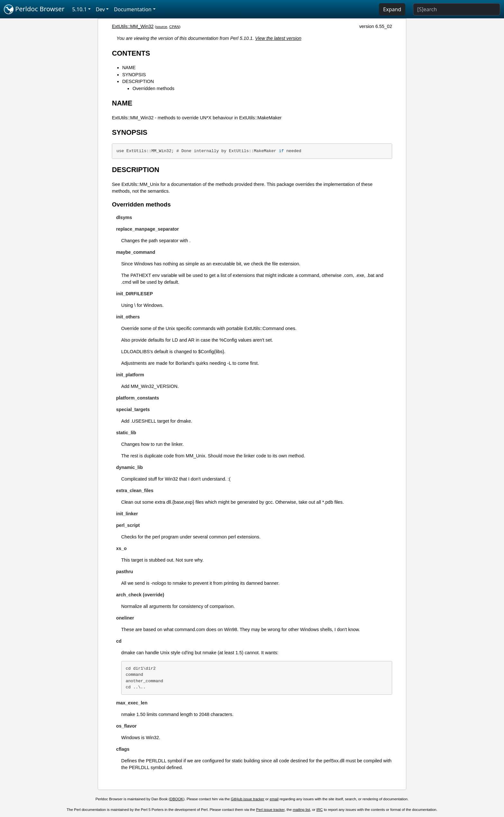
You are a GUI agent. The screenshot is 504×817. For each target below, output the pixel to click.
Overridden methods (153, 88)
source (162, 27)
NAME (129, 68)
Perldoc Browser (34, 9)
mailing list (301, 810)
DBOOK (177, 799)
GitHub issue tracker (248, 799)
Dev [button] (100, 9)
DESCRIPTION (138, 81)
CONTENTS (131, 53)
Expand (392, 9)
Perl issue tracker (270, 810)
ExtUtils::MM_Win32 (133, 26)
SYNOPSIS (134, 75)
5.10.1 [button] (80, 9)
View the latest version (278, 38)
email (274, 799)
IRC (319, 810)
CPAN (174, 27)
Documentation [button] (133, 9)
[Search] (457, 9)
